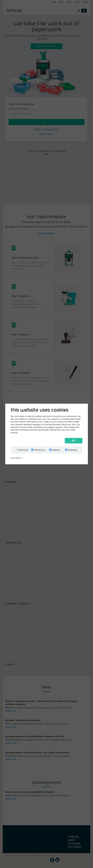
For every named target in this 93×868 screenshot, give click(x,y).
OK (74, 441)
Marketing (72, 450)
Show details (16, 458)
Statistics (56, 450)
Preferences (40, 450)
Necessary (23, 450)
